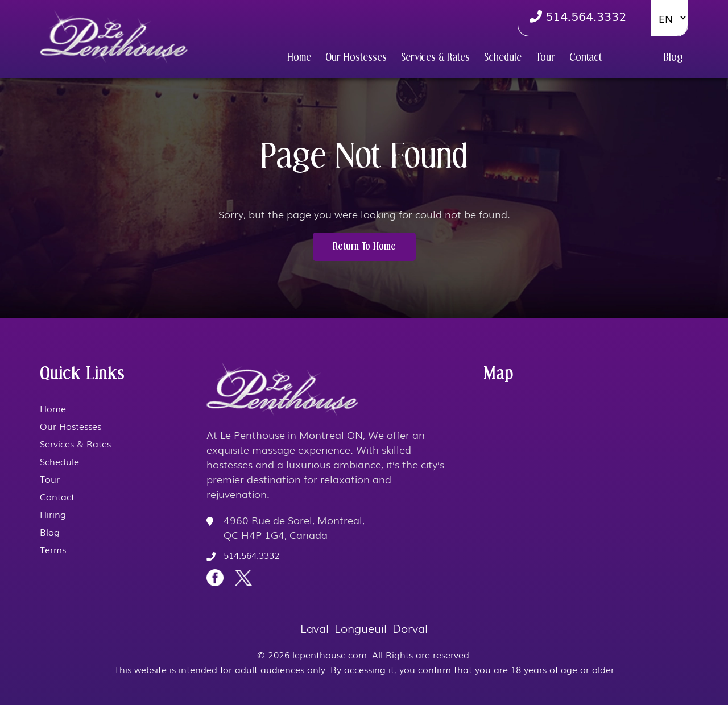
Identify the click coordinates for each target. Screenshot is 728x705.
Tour (545, 57)
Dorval (410, 628)
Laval (315, 628)
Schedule (503, 57)
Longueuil (361, 628)
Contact (586, 57)
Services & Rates (435, 57)
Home (299, 57)
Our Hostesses (356, 57)
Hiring (633, 57)
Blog (673, 57)
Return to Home (364, 246)
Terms (53, 549)
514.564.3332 (578, 16)
